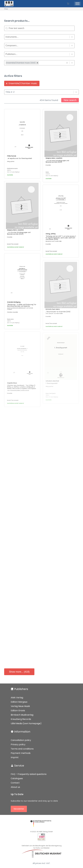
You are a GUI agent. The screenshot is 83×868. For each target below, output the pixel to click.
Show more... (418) (19, 672)
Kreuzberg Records (21, 719)
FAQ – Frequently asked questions (29, 774)
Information (22, 732)
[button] (22, 83)
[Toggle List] (72, 37)
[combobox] (37, 37)
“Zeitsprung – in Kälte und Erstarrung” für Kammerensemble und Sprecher (22, 305)
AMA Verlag (17, 698)
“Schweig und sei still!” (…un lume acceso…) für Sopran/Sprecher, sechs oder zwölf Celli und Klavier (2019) (61, 238)
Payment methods (21, 753)
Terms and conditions (22, 749)
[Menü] (77, 4)
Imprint (15, 757)
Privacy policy (18, 744)
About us (15, 787)
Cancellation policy (21, 740)
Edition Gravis (18, 711)
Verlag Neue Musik (20, 706)
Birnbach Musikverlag (22, 715)
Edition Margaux (19, 702)
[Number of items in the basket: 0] (68, 4)
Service (19, 766)
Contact (15, 783)
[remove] (37, 63)
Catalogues (17, 778)
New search (70, 100)
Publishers (21, 689)
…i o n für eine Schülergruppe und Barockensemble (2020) (57, 161)
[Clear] (67, 63)
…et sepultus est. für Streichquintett (20, 158)
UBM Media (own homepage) (26, 723)
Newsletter (19, 809)
